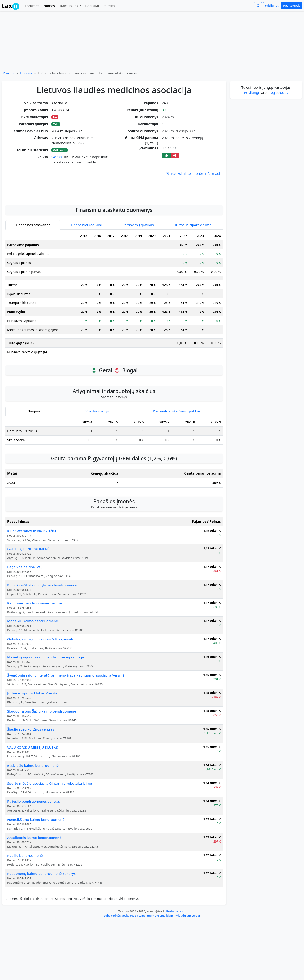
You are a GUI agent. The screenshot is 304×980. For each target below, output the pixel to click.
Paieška (109, 6)
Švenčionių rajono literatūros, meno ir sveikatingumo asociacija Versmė (66, 734)
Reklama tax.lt (176, 970)
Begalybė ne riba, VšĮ (24, 625)
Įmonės (49, 6)
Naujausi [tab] (34, 470)
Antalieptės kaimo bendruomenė (34, 896)
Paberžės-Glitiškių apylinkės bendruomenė (42, 644)
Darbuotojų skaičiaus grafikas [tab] (177, 470)
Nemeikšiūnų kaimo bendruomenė (36, 878)
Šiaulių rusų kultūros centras (31, 788)
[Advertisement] (114, 247)
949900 (57, 157)
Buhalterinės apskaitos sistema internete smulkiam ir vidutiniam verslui (152, 974)
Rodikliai (92, 6)
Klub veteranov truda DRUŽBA (32, 589)
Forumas (32, 6)
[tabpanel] (114, 354)
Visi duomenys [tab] (97, 470)
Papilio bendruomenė (25, 914)
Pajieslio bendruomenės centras (34, 860)
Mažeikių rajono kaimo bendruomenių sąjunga (46, 716)
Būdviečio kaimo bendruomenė (33, 824)
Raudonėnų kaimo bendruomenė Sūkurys (41, 932)
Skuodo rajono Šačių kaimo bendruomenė (42, 770)
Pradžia (9, 73)
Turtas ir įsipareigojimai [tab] (193, 283)
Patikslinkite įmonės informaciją (194, 174)
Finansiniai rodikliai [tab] (86, 283)
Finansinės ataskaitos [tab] (33, 283)
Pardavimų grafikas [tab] (138, 283)
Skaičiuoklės (69, 6)
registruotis (279, 92)
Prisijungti (272, 5)
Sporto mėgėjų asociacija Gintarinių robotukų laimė (49, 842)
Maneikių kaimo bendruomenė (33, 679)
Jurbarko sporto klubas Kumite (32, 752)
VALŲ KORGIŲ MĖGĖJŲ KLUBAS (33, 806)
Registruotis (292, 5)
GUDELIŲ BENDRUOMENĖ (28, 607)
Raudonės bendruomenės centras (35, 662)
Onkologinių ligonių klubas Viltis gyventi (40, 698)
